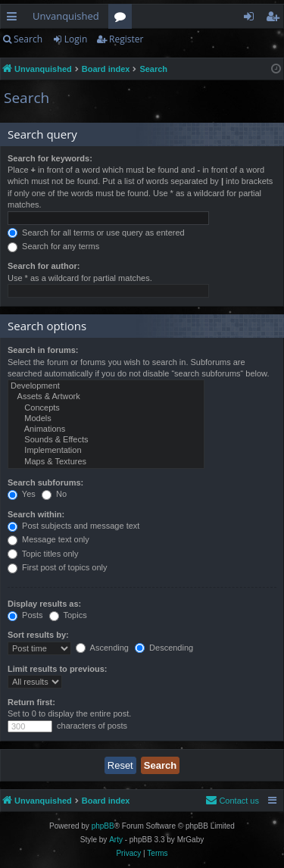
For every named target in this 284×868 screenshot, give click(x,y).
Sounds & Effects (106, 440)
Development (106, 386)
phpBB (103, 826)
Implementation (106, 451)
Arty (116, 840)
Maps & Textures (106, 462)
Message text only (48, 539)
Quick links (15, 19)
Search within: (36, 514)
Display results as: (44, 604)
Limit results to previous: (57, 669)
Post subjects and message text (73, 526)
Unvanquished (66, 16)
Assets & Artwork (106, 397)
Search (28, 39)
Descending (164, 648)
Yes (22, 494)
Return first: (31, 702)
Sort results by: (38, 635)
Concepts (106, 408)
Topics (68, 615)
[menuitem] (232, 801)
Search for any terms (53, 246)
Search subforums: (45, 482)
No (54, 494)
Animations (106, 429)
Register (126, 39)
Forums (123, 19)
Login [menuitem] (252, 19)
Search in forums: (43, 350)
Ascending (102, 648)
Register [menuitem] (276, 19)
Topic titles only (43, 554)
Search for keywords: (50, 158)
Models (106, 419)
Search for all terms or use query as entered (96, 233)
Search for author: (44, 266)
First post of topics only (58, 567)
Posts (25, 615)
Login (76, 39)
